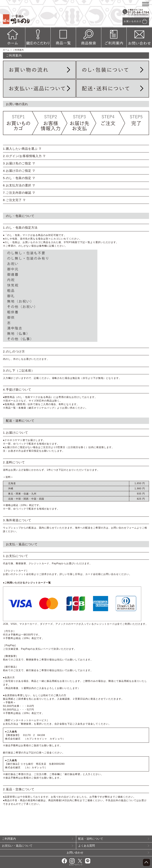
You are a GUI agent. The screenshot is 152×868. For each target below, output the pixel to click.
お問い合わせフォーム (124, 528)
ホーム (6, 50)
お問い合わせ (108, 853)
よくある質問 (114, 846)
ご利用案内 (38, 839)
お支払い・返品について (38, 846)
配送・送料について (114, 839)
